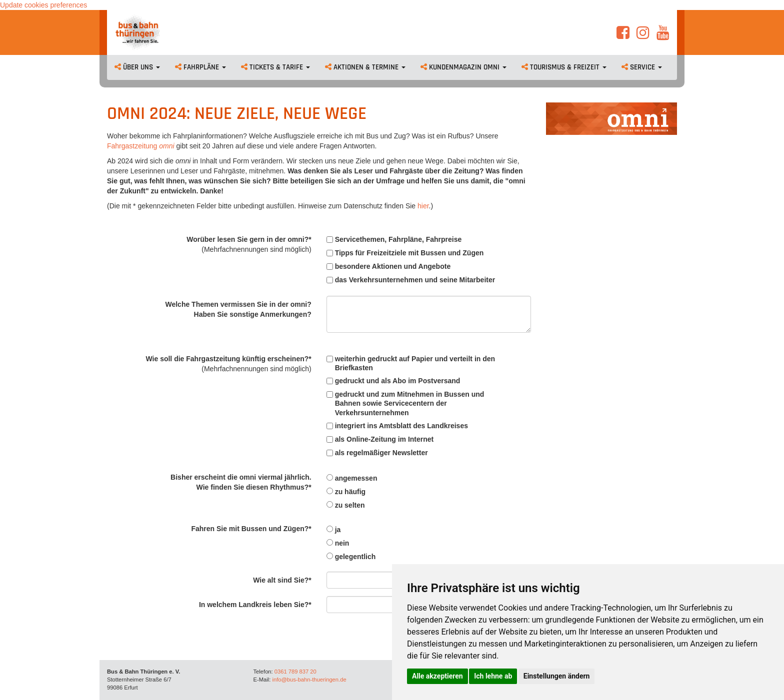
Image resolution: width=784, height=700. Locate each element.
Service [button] (642, 67)
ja (334, 530)
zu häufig (346, 492)
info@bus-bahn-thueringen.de (309, 680)
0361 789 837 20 (295, 672)
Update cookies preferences (43, 5)
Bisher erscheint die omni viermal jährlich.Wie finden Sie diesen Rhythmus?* (241, 482)
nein (338, 543)
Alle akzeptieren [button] (437, 676)
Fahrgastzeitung (133, 146)
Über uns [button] (137, 67)
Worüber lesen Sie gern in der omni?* (249, 244)
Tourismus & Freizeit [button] (564, 67)
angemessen (352, 478)
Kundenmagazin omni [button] (463, 67)
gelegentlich (351, 557)
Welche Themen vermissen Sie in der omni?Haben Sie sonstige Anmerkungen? (238, 309)
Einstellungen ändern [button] (557, 676)
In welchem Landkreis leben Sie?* (255, 605)
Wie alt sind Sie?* (282, 580)
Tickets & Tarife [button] (275, 67)
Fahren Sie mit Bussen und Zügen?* (251, 529)
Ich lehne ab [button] (493, 676)
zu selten (346, 505)
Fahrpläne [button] (200, 67)
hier (423, 206)
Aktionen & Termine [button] (365, 67)
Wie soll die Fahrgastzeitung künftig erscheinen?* (228, 364)
